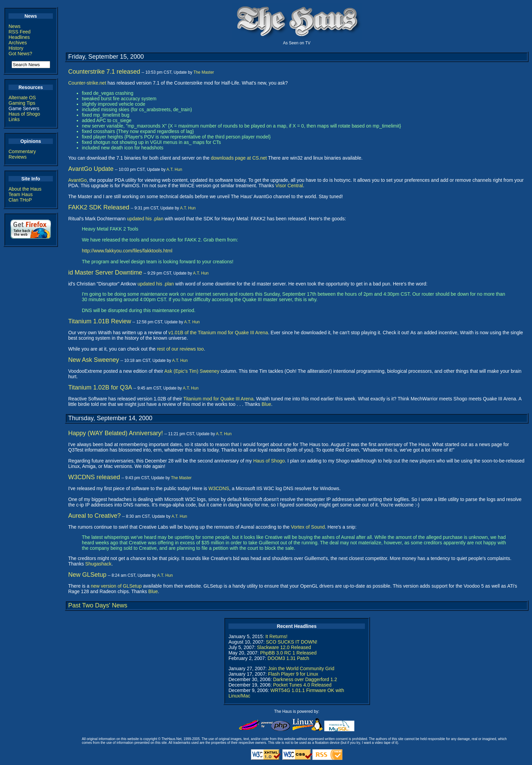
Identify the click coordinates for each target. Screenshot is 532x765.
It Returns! (276, 636)
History (16, 48)
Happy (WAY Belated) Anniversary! (116, 433)
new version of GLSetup (116, 586)
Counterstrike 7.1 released (104, 72)
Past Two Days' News (98, 605)
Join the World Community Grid (301, 668)
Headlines (19, 37)
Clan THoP (20, 200)
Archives (18, 43)
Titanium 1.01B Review (100, 321)
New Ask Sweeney (94, 360)
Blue (266, 404)
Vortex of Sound (308, 527)
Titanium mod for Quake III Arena (218, 399)
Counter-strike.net (87, 83)
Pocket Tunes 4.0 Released (302, 685)
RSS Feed (20, 32)
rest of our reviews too (180, 349)
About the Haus (25, 189)
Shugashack (98, 564)
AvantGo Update (91, 169)
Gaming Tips (22, 103)
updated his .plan (145, 219)
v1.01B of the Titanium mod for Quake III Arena (218, 333)
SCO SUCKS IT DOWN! (292, 642)
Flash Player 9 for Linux (293, 674)
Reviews (18, 157)
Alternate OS (22, 98)
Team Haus (21, 194)
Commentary (22, 151)
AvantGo (77, 180)
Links (14, 119)
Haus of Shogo (24, 114)
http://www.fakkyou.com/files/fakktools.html (127, 251)
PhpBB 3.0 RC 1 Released (289, 653)
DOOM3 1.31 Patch (288, 658)
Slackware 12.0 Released (284, 647)
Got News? (20, 54)
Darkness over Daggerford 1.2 (305, 679)
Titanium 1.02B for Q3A (100, 387)
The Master (204, 72)
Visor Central (289, 186)
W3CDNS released (94, 477)
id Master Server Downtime (105, 273)
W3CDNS (219, 488)
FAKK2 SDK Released (99, 207)
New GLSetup (87, 575)
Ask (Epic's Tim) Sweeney (192, 371)
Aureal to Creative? (94, 516)
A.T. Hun (174, 170)
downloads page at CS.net (239, 158)
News (14, 26)
